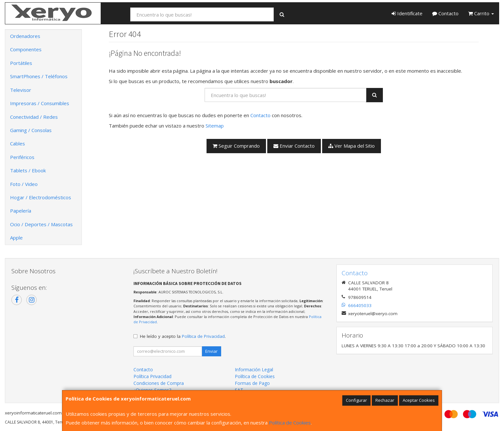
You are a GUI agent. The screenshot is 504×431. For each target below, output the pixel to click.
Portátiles (21, 63)
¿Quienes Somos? (152, 390)
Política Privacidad (152, 376)
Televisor (21, 90)
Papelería (21, 211)
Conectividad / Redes (34, 117)
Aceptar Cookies (419, 400)
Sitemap (215, 126)
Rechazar (385, 400)
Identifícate (407, 13)
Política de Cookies (290, 423)
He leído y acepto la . (183, 336)
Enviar (211, 351)
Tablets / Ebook (28, 170)
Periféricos (22, 157)
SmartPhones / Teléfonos (39, 76)
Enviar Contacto (294, 146)
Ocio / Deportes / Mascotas (41, 224)
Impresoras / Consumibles (40, 103)
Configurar (356, 400)
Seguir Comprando (236, 146)
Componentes (26, 49)
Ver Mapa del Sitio (352, 146)
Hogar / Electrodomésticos (41, 197)
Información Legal (254, 369)
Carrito (481, 13)
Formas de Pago (252, 383)
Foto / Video (24, 184)
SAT (239, 390)
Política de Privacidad (203, 336)
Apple (16, 238)
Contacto (445, 13)
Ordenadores (25, 36)
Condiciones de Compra (159, 383)
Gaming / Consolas (31, 130)
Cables (18, 143)
